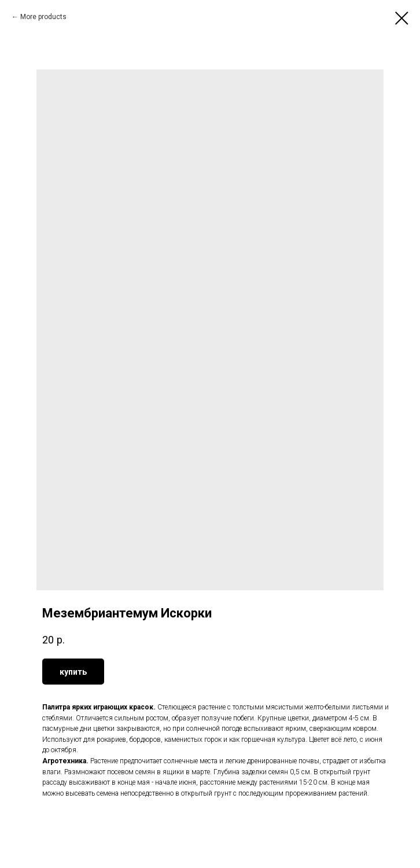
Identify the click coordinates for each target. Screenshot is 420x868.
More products (43, 17)
